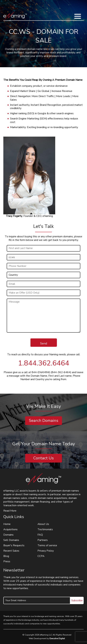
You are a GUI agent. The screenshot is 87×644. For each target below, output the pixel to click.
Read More (10, 511)
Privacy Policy (46, 551)
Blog (6, 556)
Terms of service (47, 545)
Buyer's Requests (14, 545)
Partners (43, 540)
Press (7, 561)
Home (7, 524)
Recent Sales (11, 551)
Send (44, 343)
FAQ (40, 535)
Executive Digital (57, 638)
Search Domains (43, 420)
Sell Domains (11, 540)
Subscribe (77, 600)
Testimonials (45, 529)
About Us (43, 524)
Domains (8, 535)
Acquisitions (10, 529)
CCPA (41, 556)
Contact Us (43, 458)
